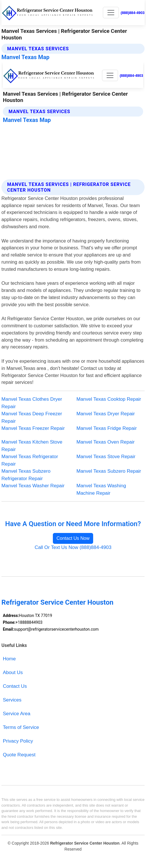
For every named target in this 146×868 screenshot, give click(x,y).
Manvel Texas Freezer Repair (33, 428)
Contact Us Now (73, 538)
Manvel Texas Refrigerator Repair (30, 460)
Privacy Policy (18, 741)
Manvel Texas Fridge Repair (107, 428)
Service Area (17, 714)
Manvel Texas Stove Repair (106, 457)
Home (9, 659)
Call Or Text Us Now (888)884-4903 (73, 547)
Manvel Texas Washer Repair (33, 486)
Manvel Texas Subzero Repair (109, 471)
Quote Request (19, 755)
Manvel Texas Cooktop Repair (109, 399)
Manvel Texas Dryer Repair (106, 414)
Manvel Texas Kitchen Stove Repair (32, 446)
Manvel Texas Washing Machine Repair (101, 489)
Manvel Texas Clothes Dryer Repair (32, 403)
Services (12, 700)
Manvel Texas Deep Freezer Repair (32, 417)
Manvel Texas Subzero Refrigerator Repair (26, 475)
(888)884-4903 (133, 13)
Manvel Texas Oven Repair (106, 442)
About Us (13, 672)
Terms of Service (21, 727)
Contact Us (15, 686)
